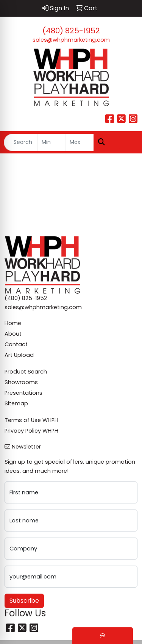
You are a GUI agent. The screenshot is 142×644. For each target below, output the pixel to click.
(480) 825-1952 (71, 31)
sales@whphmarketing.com (71, 40)
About (13, 334)
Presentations (23, 393)
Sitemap (16, 403)
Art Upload (19, 355)
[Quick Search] (21, 142)
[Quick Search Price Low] (52, 142)
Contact (16, 344)
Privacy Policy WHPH (31, 431)
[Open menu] (127, 142)
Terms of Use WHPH (31, 420)
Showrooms (21, 382)
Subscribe (24, 601)
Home (13, 323)
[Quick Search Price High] (80, 142)
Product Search (26, 372)
